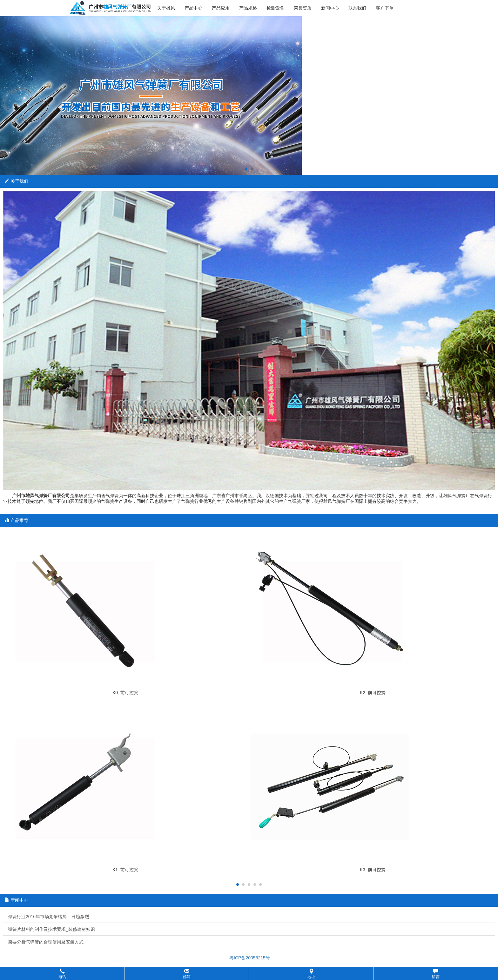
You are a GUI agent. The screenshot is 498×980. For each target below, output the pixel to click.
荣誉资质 (303, 8)
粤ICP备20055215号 (249, 958)
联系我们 (357, 8)
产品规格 (248, 8)
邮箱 (187, 974)
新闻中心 (330, 8)
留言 (436, 974)
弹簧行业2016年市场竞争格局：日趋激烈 (48, 917)
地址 (311, 974)
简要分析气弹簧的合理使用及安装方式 (46, 942)
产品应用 (221, 8)
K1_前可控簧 (125, 870)
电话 (62, 974)
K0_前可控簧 (125, 693)
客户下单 (385, 8)
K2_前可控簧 (373, 693)
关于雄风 (166, 8)
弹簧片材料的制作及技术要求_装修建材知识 (51, 929)
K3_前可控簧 (373, 870)
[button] (249, 973)
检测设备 (275, 8)
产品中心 (193, 8)
